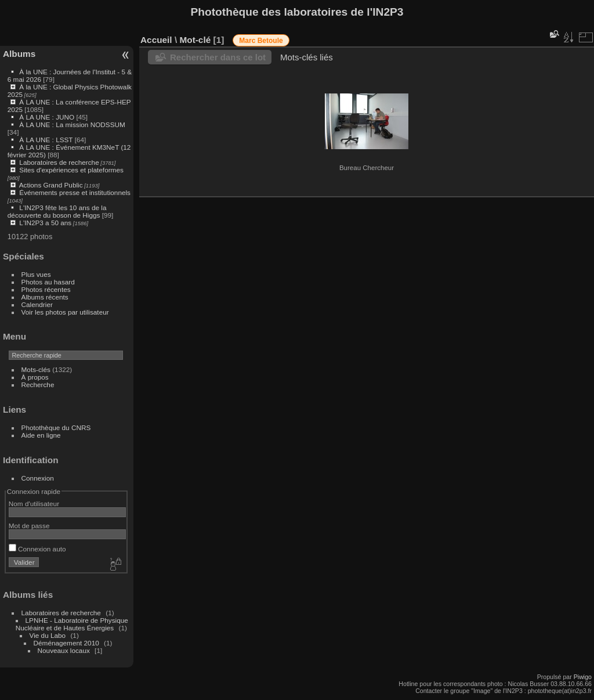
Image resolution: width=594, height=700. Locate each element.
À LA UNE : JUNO (48, 117)
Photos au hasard (48, 282)
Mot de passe (29, 526)
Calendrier (37, 304)
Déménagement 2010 (66, 643)
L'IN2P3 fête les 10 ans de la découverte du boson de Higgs (57, 211)
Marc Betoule (261, 41)
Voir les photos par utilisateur (65, 312)
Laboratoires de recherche (59, 162)
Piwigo (583, 677)
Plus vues (36, 274)
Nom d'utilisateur (34, 504)
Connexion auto (37, 549)
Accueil (156, 40)
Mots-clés (36, 369)
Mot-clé (195, 40)
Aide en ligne (41, 435)
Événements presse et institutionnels (75, 192)
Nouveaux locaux (64, 650)
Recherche (38, 385)
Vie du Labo (48, 635)
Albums (19, 54)
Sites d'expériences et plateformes (71, 170)
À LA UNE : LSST (46, 140)
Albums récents (45, 297)
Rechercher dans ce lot (218, 57)
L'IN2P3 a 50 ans (45, 223)
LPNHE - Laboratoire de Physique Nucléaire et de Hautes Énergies (72, 624)
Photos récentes (46, 289)
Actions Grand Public (51, 185)
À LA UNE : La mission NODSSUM (72, 125)
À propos (35, 377)
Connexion (38, 478)
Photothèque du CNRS (56, 427)
